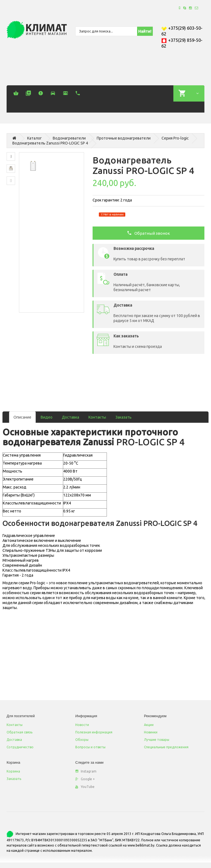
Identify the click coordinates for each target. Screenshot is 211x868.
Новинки (151, 732)
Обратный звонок (148, 233)
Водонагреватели (69, 138)
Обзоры (82, 740)
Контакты (97, 417)
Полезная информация (94, 732)
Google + (85, 779)
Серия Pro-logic (175, 138)
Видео (47, 417)
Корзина (13, 771)
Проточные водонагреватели (124, 138)
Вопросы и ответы (90, 747)
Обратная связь (20, 732)
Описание (22, 417)
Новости (82, 725)
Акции (149, 725)
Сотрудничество (20, 747)
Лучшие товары (157, 740)
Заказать (123, 417)
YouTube (85, 787)
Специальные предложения (166, 747)
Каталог (34, 138)
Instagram (86, 771)
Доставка (70, 417)
